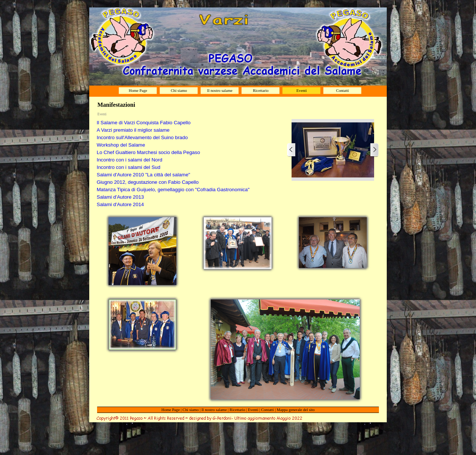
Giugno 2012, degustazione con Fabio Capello (148, 182)
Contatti (267, 410)
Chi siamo (191, 410)
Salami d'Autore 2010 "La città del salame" (143, 175)
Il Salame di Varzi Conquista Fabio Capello (144, 123)
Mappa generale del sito (296, 410)
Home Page (171, 410)
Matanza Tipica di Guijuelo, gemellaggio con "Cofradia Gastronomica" (173, 190)
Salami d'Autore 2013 (120, 197)
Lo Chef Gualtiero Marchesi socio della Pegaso (148, 152)
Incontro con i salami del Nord (129, 160)
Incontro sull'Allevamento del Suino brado (142, 137)
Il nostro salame (214, 410)
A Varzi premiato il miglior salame (133, 130)
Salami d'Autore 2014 (120, 204)
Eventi (253, 410)
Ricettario (237, 410)
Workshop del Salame (121, 145)
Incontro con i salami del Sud (128, 167)
